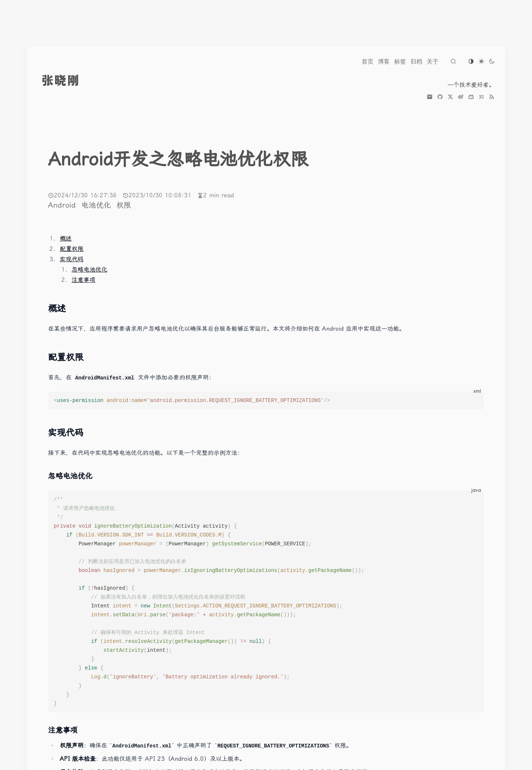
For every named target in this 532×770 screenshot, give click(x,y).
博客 (384, 61)
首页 (368, 61)
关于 (433, 61)
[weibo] (461, 97)
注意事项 (83, 280)
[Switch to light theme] (481, 61)
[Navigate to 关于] (433, 61)
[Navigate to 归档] (416, 61)
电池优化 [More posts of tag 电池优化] (97, 205)
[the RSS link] (492, 97)
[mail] (430, 97)
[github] (440, 97)
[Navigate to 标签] (400, 61)
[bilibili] (471, 97)
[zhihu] (481, 97)
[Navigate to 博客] (384, 61)
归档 (416, 61)
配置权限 (72, 249)
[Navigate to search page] (453, 61)
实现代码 (72, 259)
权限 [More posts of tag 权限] (124, 205)
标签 (400, 61)
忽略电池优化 (89, 270)
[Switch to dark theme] (492, 61)
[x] (450, 97)
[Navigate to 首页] (368, 61)
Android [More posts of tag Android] (63, 205)
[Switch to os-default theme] (471, 61)
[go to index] (74, 81)
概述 (66, 239)
